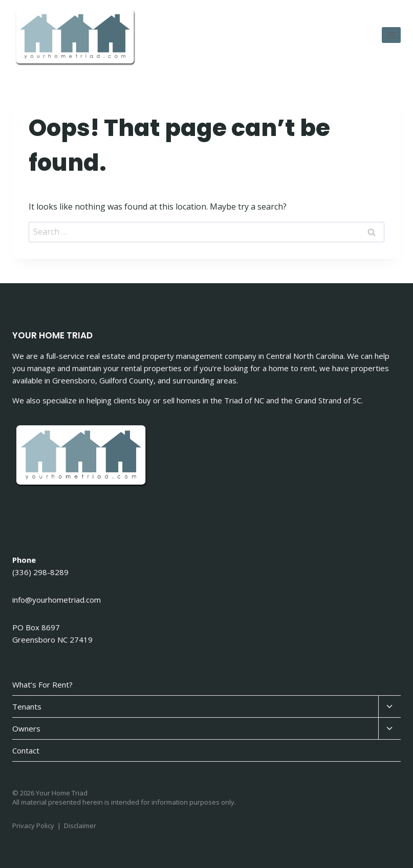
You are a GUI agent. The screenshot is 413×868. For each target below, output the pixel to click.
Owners (26, 728)
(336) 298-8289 (40, 572)
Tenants (27, 706)
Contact (26, 750)
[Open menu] (391, 35)
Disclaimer (80, 826)
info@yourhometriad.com (57, 600)
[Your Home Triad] (76, 38)
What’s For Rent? (42, 684)
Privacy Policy (33, 826)
